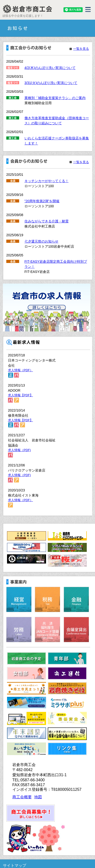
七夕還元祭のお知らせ (41, 241)
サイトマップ (15, 865)
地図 (38, 797)
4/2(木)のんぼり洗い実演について (50, 68)
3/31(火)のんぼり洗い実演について (51, 83)
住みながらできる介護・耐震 (47, 221)
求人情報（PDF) (19, 450)
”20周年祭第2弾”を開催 (42, 201)
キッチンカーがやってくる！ (47, 181)
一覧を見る (81, 49)
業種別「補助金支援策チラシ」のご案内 (55, 98)
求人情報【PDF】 (20, 395)
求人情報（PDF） (20, 370)
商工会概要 (22, 797)
